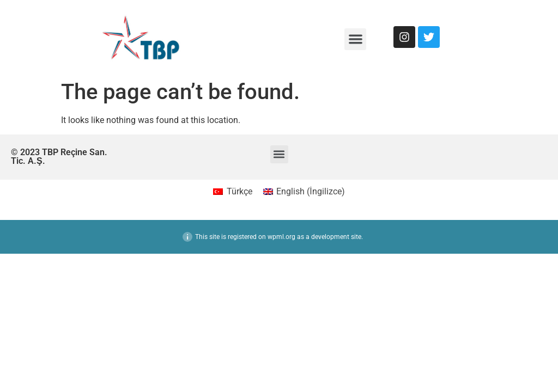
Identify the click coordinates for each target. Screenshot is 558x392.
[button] (356, 39)
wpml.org (281, 237)
